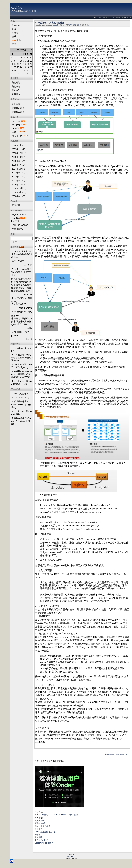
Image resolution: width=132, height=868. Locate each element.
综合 (88, 25)
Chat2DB (54, 815)
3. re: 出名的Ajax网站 (22, 298)
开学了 (38, 835)
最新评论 (16, 94)
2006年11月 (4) (19, 184)
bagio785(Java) (19, 214)
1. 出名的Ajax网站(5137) (22, 350)
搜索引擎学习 (18, 229)
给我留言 (16, 104)
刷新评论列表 (122, 754)
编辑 (74, 25)
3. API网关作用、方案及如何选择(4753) (22, 366)
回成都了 (39, 837)
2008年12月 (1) (19, 153)
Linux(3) (15, 128)
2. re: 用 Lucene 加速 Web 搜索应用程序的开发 (21, 272)
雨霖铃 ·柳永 (40, 823)
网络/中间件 (17, 136)
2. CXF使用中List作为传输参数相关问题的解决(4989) (22, 358)
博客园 (38, 815)
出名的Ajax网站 (41, 840)
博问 (70, 815)
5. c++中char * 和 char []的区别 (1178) (22, 383)
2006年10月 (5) (19, 188)
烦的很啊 (39, 829)
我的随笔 (16, 83)
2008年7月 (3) (18, 165)
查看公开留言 (18, 108)
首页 (14, 29)
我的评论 (16, 86)
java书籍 (16, 218)
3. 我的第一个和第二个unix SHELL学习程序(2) (21, 404)
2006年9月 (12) (19, 192)
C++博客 (63, 815)
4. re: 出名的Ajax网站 (22, 312)
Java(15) (16, 125)
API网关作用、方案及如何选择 (50, 23)
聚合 (19, 40)
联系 (14, 37)
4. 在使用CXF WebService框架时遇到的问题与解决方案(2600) (22, 374)
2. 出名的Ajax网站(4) (22, 398)
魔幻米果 (16, 205)
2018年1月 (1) (18, 145)
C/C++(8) (16, 121)
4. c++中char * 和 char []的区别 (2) (22, 413)
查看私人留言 (18, 112)
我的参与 (16, 90)
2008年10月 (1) (19, 157)
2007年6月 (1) (18, 177)
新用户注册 (110, 754)
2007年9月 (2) (18, 173)
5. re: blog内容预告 (21, 332)
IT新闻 (45, 815)
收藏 (78, 25)
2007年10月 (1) (19, 169)
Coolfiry (57, 25)
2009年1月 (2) (18, 149)
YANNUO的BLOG (20, 225)
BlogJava (16, 25)
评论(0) (70, 25)
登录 (48, 761)
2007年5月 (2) (18, 181)
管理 (14, 44)
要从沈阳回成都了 (43, 826)
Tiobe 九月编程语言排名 (45, 832)
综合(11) (16, 132)
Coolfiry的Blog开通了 (44, 843)
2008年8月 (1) (18, 161)
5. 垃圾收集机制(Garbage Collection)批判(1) (22, 421)
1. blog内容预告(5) (20, 394)
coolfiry (17, 8)
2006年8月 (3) (18, 196)
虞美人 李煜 (40, 821)
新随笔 (15, 33)
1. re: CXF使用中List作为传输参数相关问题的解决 (22, 254)
